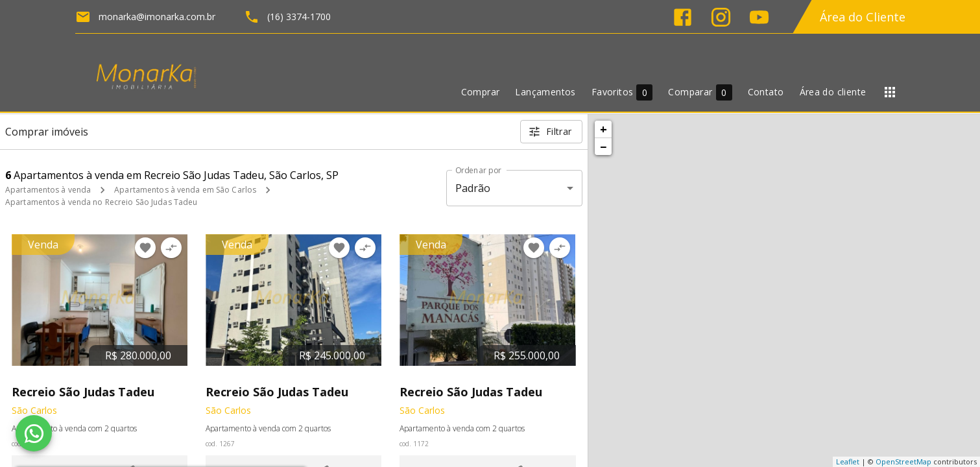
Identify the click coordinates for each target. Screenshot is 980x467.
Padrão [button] (473, 188)
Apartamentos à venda (48, 190)
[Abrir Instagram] (721, 17)
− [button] (603, 147)
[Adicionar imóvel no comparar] (171, 248)
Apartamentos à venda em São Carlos (185, 190)
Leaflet (848, 461)
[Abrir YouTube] (759, 17)
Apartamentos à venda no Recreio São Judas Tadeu (101, 202)
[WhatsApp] (34, 433)
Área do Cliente (863, 17)
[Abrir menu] (890, 92)
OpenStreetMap (903, 461)
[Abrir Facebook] (683, 17)
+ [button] (604, 129)
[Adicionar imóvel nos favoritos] (145, 248)
